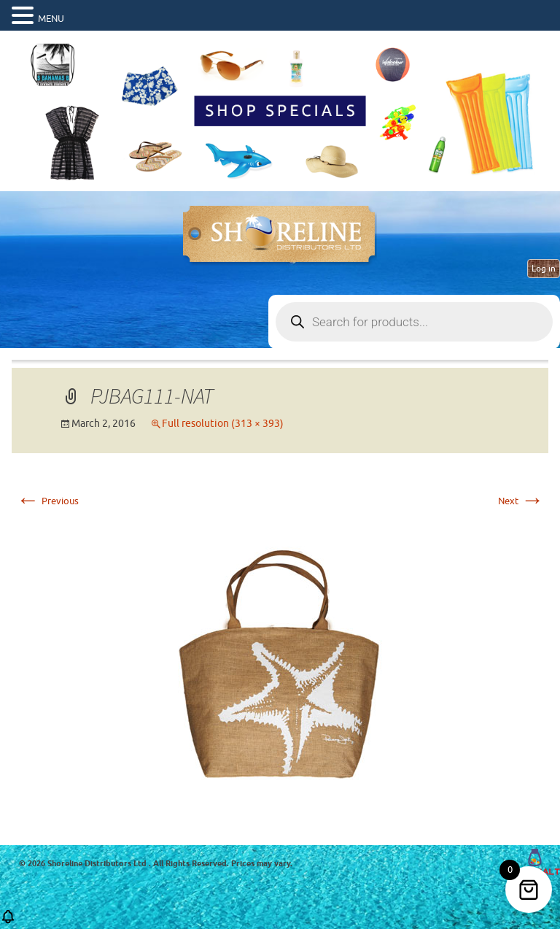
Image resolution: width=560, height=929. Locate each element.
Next (521, 501)
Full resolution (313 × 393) (223, 424)
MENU (51, 19)
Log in (544, 269)
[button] (8, 921)
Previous (47, 501)
